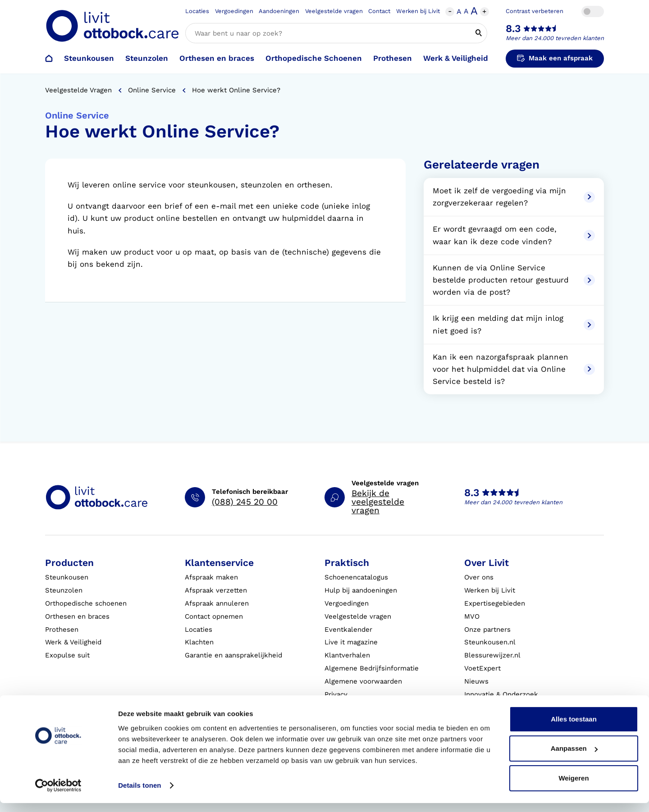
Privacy (336, 694)
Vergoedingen (234, 11)
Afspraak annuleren (217, 603)
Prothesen (393, 58)
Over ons (479, 577)
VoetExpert (482, 668)
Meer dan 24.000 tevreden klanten (555, 38)
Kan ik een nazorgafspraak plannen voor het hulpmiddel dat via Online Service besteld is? (514, 369)
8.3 (513, 29)
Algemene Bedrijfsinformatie (372, 668)
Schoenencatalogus (356, 577)
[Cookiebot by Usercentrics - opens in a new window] (58, 794)
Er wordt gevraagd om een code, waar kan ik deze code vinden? (514, 235)
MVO (472, 616)
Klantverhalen (347, 655)
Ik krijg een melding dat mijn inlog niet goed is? (514, 324)
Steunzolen (147, 58)
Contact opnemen (214, 616)
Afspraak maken (211, 577)
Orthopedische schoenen (86, 603)
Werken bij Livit (418, 11)
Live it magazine (351, 642)
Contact (379, 11)
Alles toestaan (574, 728)
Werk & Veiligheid (456, 58)
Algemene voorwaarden (363, 681)
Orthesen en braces (217, 58)
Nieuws (476, 681)
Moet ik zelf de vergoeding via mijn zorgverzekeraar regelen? (514, 197)
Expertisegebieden (495, 603)
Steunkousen (89, 58)
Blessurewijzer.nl (492, 655)
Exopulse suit (67, 655)
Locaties (197, 11)
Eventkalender (348, 630)
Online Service (152, 90)
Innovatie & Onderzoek (501, 694)
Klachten (199, 642)
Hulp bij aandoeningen (361, 590)
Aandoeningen (279, 11)
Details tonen (139, 794)
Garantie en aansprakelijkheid (233, 655)
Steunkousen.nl (490, 642)
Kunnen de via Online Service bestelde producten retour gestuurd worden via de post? (514, 280)
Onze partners (487, 630)
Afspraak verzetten (216, 590)
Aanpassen (574, 757)
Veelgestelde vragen (334, 11)
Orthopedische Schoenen (314, 58)
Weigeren (574, 787)
